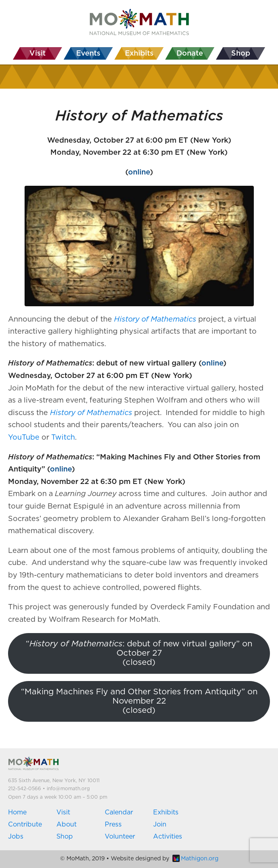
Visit (63, 812)
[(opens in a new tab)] (155, 320)
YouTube (24, 438)
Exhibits (166, 812)
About (66, 824)
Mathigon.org (195, 859)
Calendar (119, 812)
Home (17, 812)
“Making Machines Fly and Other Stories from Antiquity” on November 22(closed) (139, 701)
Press (113, 824)
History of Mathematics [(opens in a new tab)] (91, 413)
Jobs (16, 837)
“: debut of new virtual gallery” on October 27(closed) (139, 653)
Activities (168, 837)
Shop (65, 837)
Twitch (63, 438)
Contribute (25, 824)
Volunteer (120, 837)
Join (160, 824)
